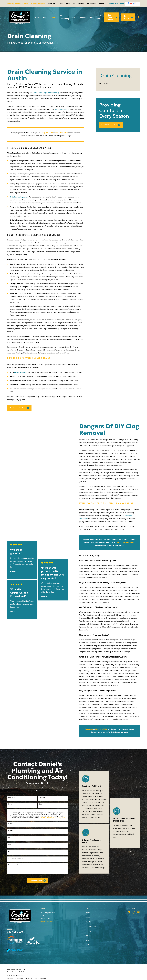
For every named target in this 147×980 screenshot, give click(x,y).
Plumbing (89, 922)
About (88, 917)
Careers (60, 4)
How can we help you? (15, 865)
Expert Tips (70, 4)
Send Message (38, 881)
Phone (10, 804)
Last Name (42, 797)
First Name (11, 797)
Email (41, 804)
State (10, 844)
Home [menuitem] (38, 17)
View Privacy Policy (59, 818)
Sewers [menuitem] (75, 17)
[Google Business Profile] (138, 912)
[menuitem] (118, 83)
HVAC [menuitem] (91, 17)
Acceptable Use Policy (46, 818)
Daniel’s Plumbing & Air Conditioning (46, 93)
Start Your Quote (112, 17)
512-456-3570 (116, 3)
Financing (51, 4)
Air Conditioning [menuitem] (64, 17)
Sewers (88, 931)
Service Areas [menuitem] (98, 17)
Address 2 (11, 830)
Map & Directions (47, 922)
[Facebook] (129, 912)
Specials (81, 4)
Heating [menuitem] (83, 17)
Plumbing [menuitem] (53, 17)
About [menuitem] (45, 17)
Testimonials (92, 4)
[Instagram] (134, 912)
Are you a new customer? (16, 858)
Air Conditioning (91, 926)
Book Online (128, 17)
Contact (102, 4)
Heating (88, 936)
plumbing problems (62, 109)
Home (88, 913)
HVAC (88, 940)
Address (11, 823)
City (9, 837)
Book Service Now (111, 125)
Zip (9, 851)
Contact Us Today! (19, 408)
